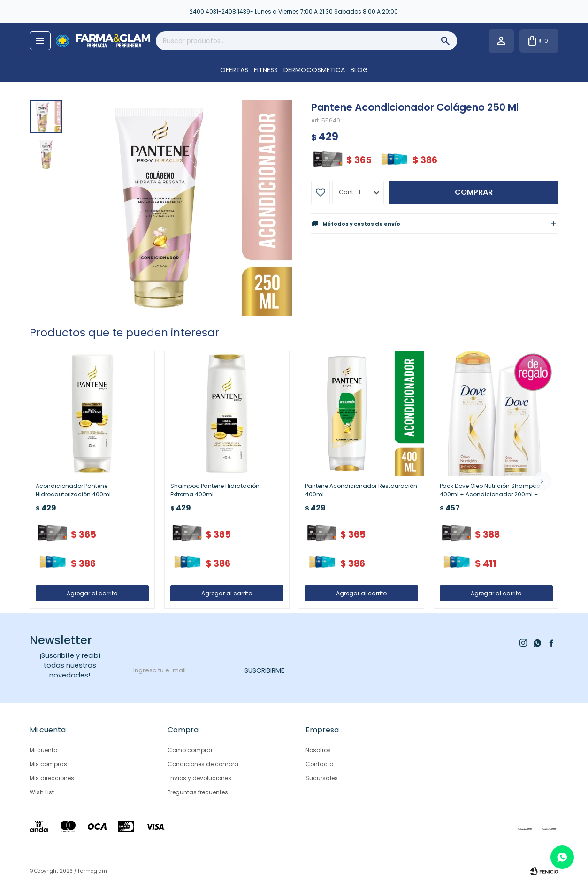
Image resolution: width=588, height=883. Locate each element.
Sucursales (322, 778)
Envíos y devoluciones (199, 778)
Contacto (319, 764)
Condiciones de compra (203, 764)
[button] (542, 481)
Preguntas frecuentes (198, 792)
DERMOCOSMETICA (314, 70)
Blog (359, 70)
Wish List (42, 792)
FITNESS (266, 70)
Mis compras (48, 764)
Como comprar (190, 750)
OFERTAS (234, 70)
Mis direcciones (52, 778)
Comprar (474, 192)
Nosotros (318, 750)
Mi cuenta (44, 750)
